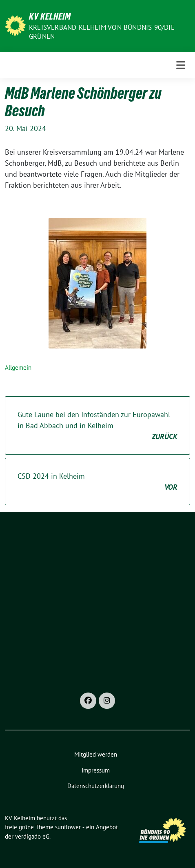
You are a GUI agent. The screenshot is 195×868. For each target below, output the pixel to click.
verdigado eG (32, 836)
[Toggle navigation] (181, 65)
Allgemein (18, 367)
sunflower (68, 827)
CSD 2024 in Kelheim (97, 482)
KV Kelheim (50, 16)
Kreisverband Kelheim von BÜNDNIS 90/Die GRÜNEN (102, 32)
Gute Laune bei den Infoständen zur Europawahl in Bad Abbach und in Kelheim (97, 426)
